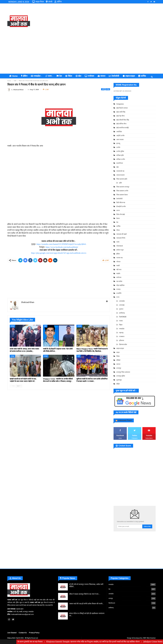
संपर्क (49, 2)
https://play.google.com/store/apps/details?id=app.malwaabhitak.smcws (59, 253)
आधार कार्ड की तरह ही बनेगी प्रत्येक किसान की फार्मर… (87, 604)
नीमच (118, 230)
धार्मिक (142, 76)
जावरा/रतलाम (120, 175)
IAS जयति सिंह (121, 112)
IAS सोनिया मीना (121, 124)
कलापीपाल (120, 163)
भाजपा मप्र (119, 258)
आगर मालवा (120, 140)
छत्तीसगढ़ (122, 313)
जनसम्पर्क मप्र (120, 171)
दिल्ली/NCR (123, 317)
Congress (120, 104)
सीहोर (118, 384)
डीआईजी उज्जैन (121, 206)
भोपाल (118, 262)
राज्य (48, 76)
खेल (78, 76)
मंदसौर (118, 274)
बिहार (121, 325)
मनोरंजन (89, 76)
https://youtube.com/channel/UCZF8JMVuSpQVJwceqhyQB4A (61, 244)
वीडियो (118, 360)
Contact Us (23, 633)
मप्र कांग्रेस (119, 281)
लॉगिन (58, 2)
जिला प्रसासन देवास (122, 195)
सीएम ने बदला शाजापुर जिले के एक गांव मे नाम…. (85, 594)
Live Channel (12, 633)
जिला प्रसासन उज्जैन (122, 191)
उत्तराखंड (122, 305)
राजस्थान (122, 336)
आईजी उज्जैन (120, 136)
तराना (118, 210)
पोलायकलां (120, 246)
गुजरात (121, 309)
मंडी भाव (119, 270)
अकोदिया (119, 132)
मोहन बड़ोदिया (120, 285)
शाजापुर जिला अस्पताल (123, 372)
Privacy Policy (34, 633)
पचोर (118, 242)
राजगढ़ (118, 289)
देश (59, 76)
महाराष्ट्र (121, 333)
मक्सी (103, 89)
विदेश (69, 76)
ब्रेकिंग (24, 76)
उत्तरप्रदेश (122, 301)
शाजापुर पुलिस (121, 376)
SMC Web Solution (149, 638)
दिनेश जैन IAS (121, 214)
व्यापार (101, 76)
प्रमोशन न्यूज (120, 250)
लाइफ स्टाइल (129, 76)
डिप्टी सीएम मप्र (121, 203)
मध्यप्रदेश (36, 76)
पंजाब (121, 321)
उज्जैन (118, 147)
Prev (13, 386)
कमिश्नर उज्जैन (121, 159)
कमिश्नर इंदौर (120, 155)
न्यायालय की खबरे (122, 234)
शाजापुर (108, 89)
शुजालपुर (119, 380)
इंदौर (121, 183)
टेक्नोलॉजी (114, 76)
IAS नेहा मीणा (120, 116)
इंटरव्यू (118, 143)
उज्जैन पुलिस (120, 151)
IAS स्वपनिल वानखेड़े (122, 128)
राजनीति (119, 293)
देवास (118, 218)
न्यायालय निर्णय (121, 238)
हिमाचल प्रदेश (123, 344)
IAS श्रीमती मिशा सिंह (123, 120)
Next (19, 386)
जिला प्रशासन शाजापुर (123, 187)
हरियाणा (122, 340)
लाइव (118, 352)
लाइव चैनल (38, 2)
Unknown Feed (125, 420)
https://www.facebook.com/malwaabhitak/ (62, 247)
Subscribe (147, 526)
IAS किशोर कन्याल (122, 108)
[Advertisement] (107, 22)
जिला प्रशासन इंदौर (122, 179)
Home (13, 76)
